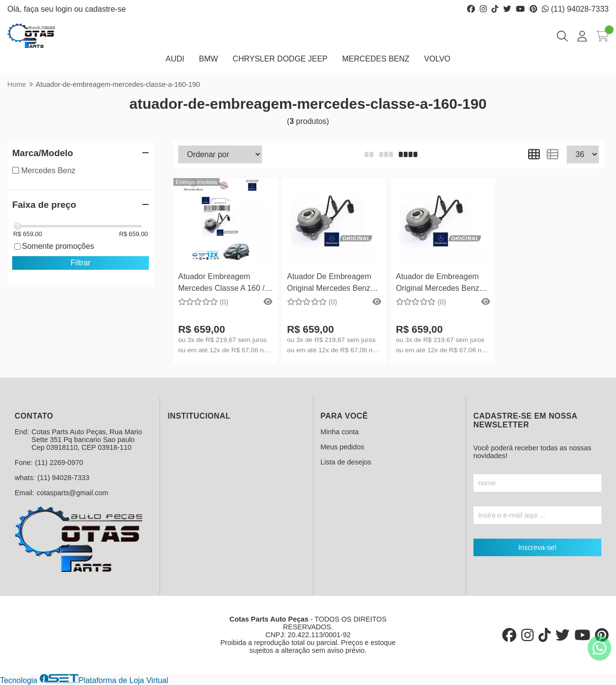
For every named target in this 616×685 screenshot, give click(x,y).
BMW (208, 59)
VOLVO (437, 59)
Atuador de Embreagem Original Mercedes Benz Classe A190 (438, 284)
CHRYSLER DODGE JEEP (280, 59)
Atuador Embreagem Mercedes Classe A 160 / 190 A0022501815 (221, 284)
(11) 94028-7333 (575, 9)
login (65, 9)
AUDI (175, 59)
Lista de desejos (346, 462)
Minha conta (340, 432)
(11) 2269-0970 (59, 463)
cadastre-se (105, 9)
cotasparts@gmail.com (72, 493)
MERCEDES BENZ (376, 59)
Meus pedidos (343, 447)
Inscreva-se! (537, 547)
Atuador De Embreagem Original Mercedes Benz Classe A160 (329, 284)
